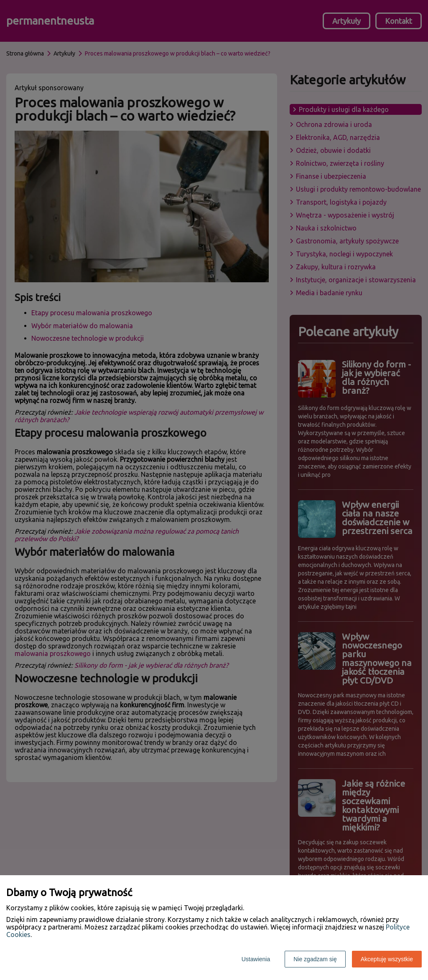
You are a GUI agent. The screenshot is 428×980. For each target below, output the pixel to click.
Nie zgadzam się (315, 959)
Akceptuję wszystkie (387, 959)
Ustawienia (256, 959)
